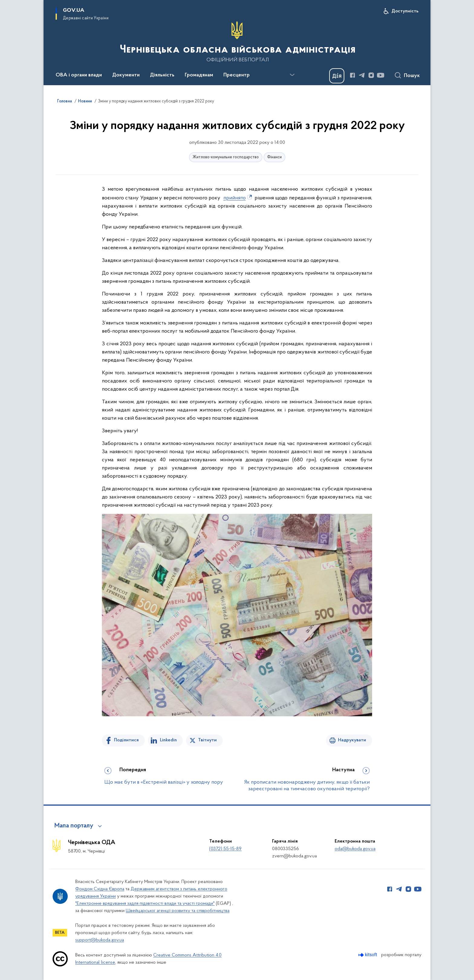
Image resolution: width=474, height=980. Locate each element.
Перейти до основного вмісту (4, 4)
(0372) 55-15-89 (225, 849)
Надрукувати (352, 740)
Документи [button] (126, 75)
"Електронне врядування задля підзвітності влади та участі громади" (145, 904)
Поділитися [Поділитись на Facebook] (126, 740)
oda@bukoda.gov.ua (355, 849)
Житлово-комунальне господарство (226, 157)
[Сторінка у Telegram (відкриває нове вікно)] (362, 75)
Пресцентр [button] (237, 75)
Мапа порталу (74, 826)
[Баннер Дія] (337, 76)
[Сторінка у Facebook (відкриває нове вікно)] (352, 75)
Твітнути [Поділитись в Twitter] (207, 740)
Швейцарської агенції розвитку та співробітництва (178, 911)
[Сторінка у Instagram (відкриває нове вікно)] (371, 75)
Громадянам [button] (199, 75)
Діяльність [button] (162, 75)
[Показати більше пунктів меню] (292, 75)
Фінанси (274, 157)
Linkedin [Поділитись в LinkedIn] (168, 740)
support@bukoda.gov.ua (100, 940)
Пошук (412, 76)
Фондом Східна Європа (100, 889)
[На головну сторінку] (237, 42)
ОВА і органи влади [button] (79, 75)
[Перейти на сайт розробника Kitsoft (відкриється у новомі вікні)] (368, 955)
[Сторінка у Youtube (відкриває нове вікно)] (381, 75)
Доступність (405, 11)
